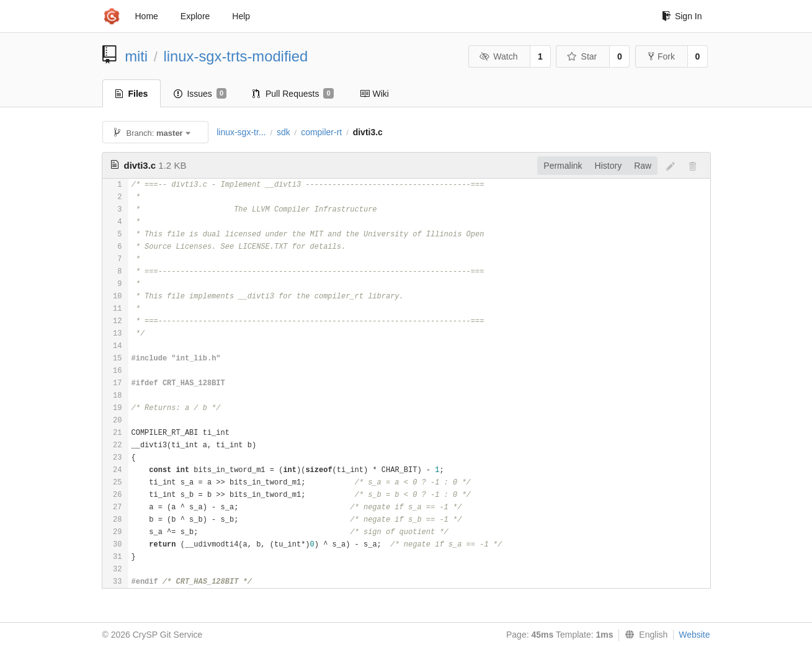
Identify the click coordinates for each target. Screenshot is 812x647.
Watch (499, 56)
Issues (200, 94)
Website (694, 635)
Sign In (682, 16)
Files (132, 94)
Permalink (563, 166)
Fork (662, 56)
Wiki (374, 94)
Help (241, 16)
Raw (643, 166)
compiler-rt (321, 132)
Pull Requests (293, 94)
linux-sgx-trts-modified (236, 56)
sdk (283, 132)
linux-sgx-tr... (241, 132)
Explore (195, 16)
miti (136, 56)
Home (147, 16)
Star (582, 56)
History (609, 166)
